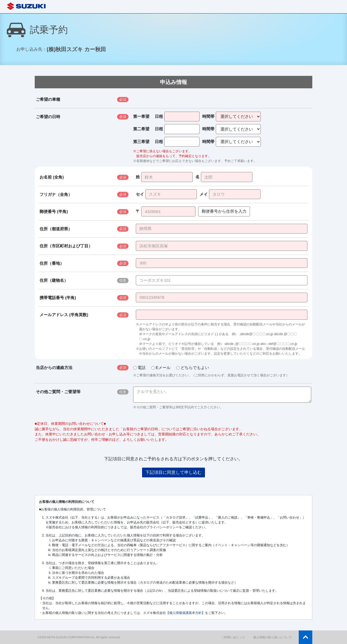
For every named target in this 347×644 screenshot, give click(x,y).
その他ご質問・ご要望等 (58, 392)
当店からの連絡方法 (54, 368)
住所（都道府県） (56, 229)
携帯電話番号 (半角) (58, 298)
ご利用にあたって (233, 637)
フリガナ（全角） (56, 194)
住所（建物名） (54, 280)
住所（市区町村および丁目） (66, 246)
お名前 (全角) (52, 177)
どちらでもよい (193, 368)
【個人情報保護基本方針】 (185, 613)
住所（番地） (52, 263)
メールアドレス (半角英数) (64, 315)
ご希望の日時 (48, 117)
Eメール (161, 368)
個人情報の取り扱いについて (273, 637)
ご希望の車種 (48, 99)
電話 (139, 368)
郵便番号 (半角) (54, 211)
